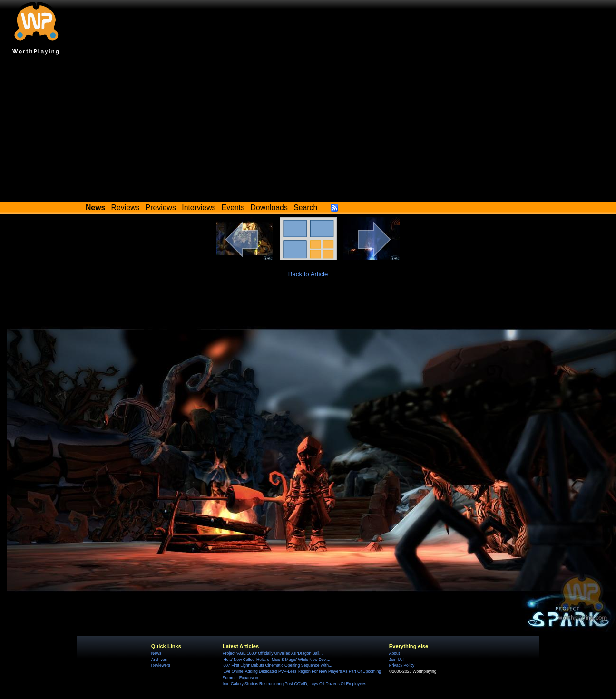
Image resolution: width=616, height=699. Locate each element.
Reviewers (161, 665)
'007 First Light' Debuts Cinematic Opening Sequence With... (277, 665)
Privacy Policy (402, 665)
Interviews (199, 208)
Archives (159, 660)
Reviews (126, 208)
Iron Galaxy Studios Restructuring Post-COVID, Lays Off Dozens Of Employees (294, 684)
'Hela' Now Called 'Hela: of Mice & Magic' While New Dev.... (276, 660)
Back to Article (308, 274)
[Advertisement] (308, 131)
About (394, 653)
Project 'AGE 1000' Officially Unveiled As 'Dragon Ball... (273, 653)
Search (305, 208)
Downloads (269, 208)
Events (233, 208)
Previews (161, 208)
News (156, 653)
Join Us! (396, 660)
